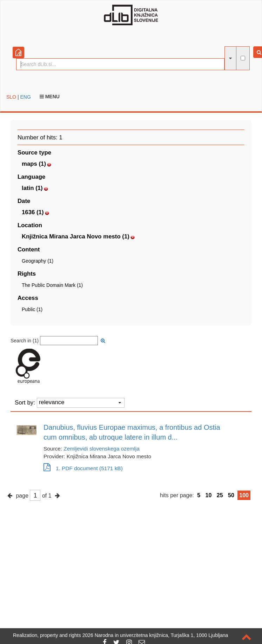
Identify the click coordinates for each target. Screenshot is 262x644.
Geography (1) (38, 261)
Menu (50, 97)
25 (220, 495)
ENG (25, 97)
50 (231, 495)
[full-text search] (243, 58)
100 (244, 495)
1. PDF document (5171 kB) (83, 468)
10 (209, 495)
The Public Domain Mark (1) (52, 285)
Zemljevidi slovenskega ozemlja (101, 449)
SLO (11, 97)
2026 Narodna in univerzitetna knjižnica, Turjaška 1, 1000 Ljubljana (155, 635)
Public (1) (32, 309)
